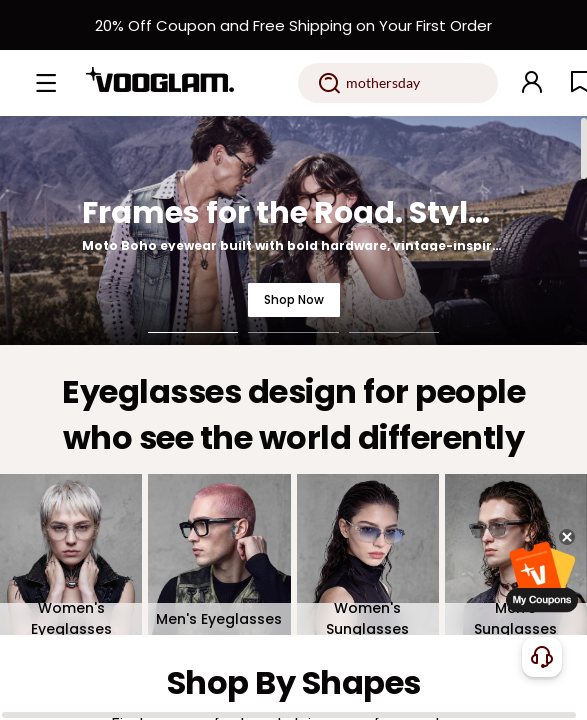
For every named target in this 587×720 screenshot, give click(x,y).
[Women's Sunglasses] (368, 555)
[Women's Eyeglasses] (71, 555)
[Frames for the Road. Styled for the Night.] (293, 230)
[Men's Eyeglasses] (219, 555)
